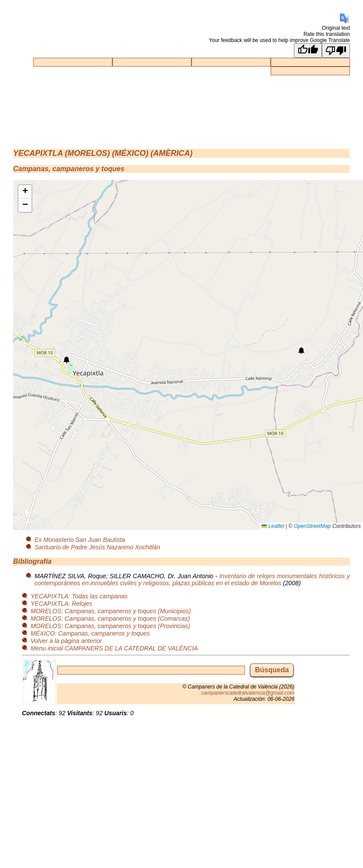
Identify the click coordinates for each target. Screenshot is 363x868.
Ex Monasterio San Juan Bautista (80, 540)
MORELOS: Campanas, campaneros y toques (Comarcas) (110, 618)
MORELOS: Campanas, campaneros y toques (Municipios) (111, 611)
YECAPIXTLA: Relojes (61, 604)
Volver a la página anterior (66, 641)
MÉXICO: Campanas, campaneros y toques (90, 633)
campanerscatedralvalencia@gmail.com (248, 693)
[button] (66, 360)
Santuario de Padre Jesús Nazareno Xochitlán (97, 547)
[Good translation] (308, 51)
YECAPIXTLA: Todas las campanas (79, 596)
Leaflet (273, 526)
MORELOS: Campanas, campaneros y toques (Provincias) (110, 626)
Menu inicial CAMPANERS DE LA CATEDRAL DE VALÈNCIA (114, 648)
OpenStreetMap (312, 526)
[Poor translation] (336, 51)
